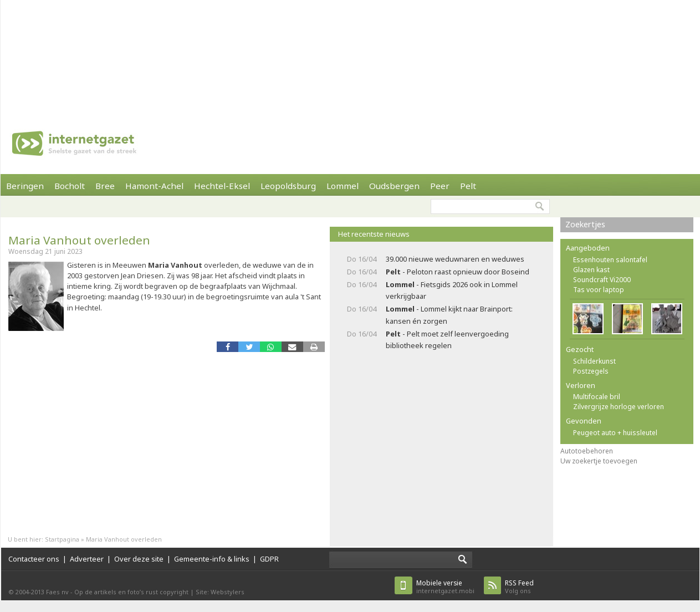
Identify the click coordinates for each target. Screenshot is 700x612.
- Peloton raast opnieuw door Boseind (458, 272)
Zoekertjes (585, 224)
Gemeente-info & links (212, 559)
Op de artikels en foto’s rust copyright (131, 592)
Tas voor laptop (599, 290)
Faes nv (57, 592)
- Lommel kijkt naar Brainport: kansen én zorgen (449, 315)
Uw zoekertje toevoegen (599, 461)
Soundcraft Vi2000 (602, 280)
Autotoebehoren (587, 451)
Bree (105, 186)
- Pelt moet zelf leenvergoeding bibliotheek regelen (447, 340)
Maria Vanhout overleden (79, 240)
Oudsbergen (394, 186)
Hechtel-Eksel (222, 186)
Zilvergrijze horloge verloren (619, 407)
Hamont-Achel (154, 186)
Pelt (468, 186)
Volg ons (519, 587)
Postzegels (591, 371)
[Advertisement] (145, 55)
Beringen (25, 186)
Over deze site (139, 559)
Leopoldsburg (288, 186)
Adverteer (87, 559)
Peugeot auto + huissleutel (615, 433)
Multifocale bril (597, 397)
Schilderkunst (594, 361)
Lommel (343, 186)
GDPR (269, 559)
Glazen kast (591, 270)
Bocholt (70, 186)
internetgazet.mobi (445, 587)
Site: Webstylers (220, 592)
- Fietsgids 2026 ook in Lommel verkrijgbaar (452, 290)
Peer (440, 186)
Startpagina (62, 539)
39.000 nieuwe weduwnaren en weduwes (455, 259)
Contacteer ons (34, 559)
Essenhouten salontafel (610, 260)
